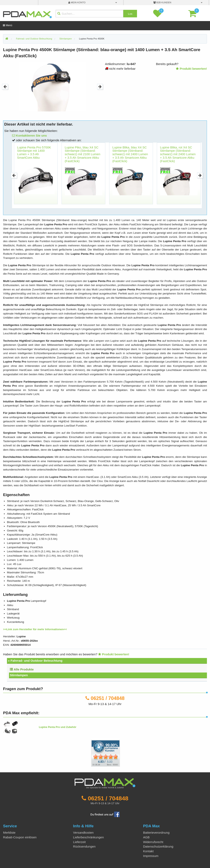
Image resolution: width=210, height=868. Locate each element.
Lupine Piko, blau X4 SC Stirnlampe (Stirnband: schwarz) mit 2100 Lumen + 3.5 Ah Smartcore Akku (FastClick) (83, 154)
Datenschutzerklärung (158, 846)
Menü (7, 25)
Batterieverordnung (156, 833)
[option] (52, 87)
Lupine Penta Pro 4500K (92, 39)
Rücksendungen (84, 846)
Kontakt (148, 851)
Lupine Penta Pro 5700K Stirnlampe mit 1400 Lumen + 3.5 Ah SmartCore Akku (34, 152)
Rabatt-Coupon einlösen (20, 837)
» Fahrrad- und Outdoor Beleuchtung (35, 661)
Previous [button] (5, 87)
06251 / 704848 (108, 698)
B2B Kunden (162, 2)
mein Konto (77, 2)
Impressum (151, 856)
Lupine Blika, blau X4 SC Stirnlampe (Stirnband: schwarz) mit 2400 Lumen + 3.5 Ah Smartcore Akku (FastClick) (130, 154)
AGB (146, 837)
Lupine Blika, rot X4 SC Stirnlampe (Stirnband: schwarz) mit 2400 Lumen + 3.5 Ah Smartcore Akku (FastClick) (178, 154)
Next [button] (100, 87)
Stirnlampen (19, 675)
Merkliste (9, 833)
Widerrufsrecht (153, 842)
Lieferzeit (79, 842)
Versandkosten (83, 833)
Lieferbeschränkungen (88, 837)
